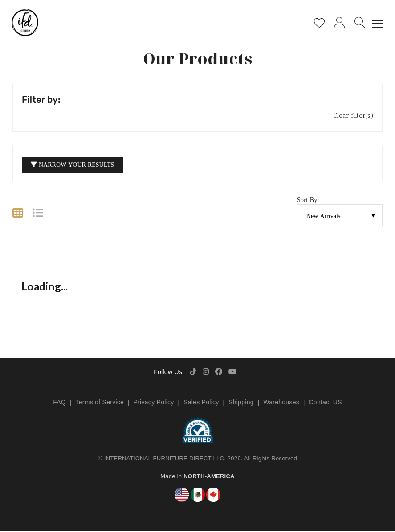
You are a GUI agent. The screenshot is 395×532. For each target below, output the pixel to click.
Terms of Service (100, 403)
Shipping (241, 403)
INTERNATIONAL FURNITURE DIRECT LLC (164, 459)
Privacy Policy (154, 403)
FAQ (59, 403)
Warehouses (281, 403)
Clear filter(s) (353, 116)
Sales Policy (201, 403)
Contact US (325, 403)
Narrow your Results (72, 165)
